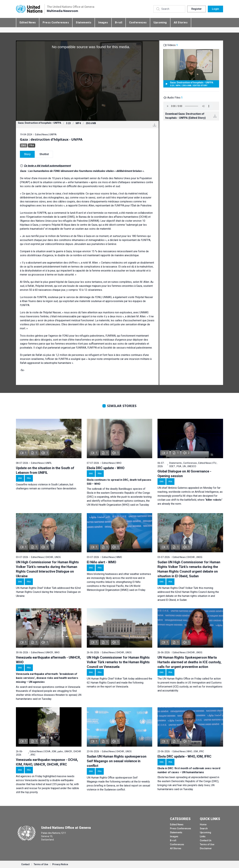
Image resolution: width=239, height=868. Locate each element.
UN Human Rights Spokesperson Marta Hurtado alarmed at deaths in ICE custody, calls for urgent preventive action (189, 662)
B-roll (119, 23)
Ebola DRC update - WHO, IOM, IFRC (184, 756)
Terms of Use (207, 844)
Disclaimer (206, 848)
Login (215, 9)
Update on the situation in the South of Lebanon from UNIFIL (45, 470)
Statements (84, 23)
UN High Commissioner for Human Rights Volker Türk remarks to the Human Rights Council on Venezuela (118, 662)
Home (203, 824)
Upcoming (160, 23)
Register (197, 9)
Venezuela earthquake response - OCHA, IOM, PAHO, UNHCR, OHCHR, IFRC (47, 762)
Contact (25, 864)
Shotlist (44, 154)
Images (103, 23)
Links (203, 836)
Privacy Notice (60, 864)
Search (204, 828)
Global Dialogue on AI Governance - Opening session (184, 474)
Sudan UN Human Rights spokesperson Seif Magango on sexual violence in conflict (117, 761)
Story (27, 154)
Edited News (28, 23)
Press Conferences (56, 23)
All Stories (181, 23)
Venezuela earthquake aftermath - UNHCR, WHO (48, 660)
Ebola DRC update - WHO (106, 468)
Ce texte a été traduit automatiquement (47, 166)
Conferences (138, 23)
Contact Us (206, 840)
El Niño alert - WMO (101, 562)
